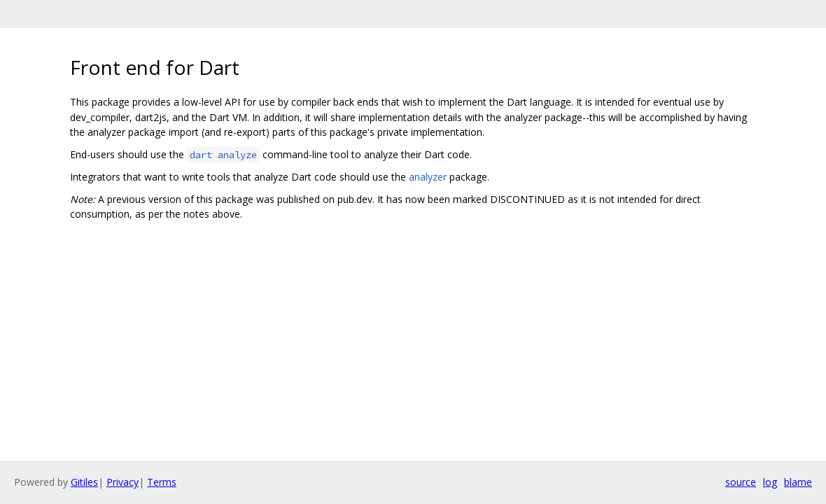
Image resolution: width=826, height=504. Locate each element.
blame (798, 482)
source (741, 482)
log (770, 482)
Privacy (122, 482)
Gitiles (84, 482)
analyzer (428, 177)
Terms (162, 482)
